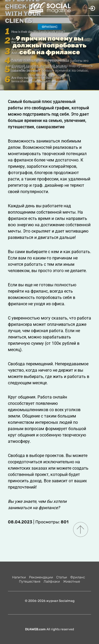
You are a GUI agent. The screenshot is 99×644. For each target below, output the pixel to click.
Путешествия (30, 581)
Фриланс (50, 27)
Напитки (19, 577)
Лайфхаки (52, 581)
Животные (72, 581)
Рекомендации (41, 577)
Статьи (62, 577)
